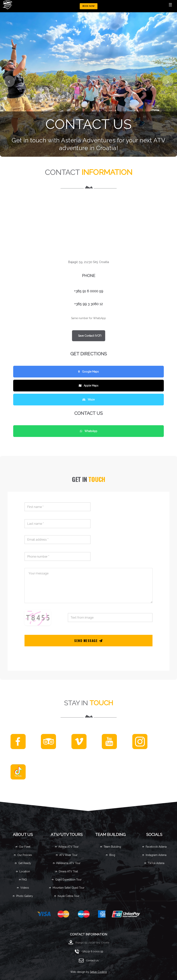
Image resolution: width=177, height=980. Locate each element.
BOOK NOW (89, 6)
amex (102, 914)
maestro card (85, 914)
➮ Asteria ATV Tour (67, 847)
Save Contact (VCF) (89, 336)
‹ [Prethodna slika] (9, 81)
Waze (88, 400)
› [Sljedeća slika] (168, 81)
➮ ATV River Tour (67, 855)
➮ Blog (110, 855)
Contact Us (92, 960)
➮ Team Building (110, 847)
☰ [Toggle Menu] (170, 5)
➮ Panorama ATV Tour (67, 863)
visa (44, 914)
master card (64, 914)
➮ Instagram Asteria (154, 855)
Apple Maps (89, 386)
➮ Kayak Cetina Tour (67, 896)
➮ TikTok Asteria (154, 863)
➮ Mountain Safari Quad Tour (67, 888)
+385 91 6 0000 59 (92, 951)
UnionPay (126, 914)
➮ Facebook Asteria (154, 847)
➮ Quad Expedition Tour (67, 880)
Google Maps (88, 372)
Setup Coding (98, 972)
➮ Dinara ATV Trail (67, 871)
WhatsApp (89, 431)
